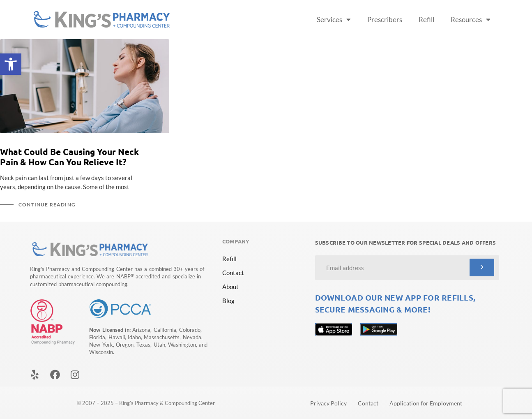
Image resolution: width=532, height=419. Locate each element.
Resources (471, 20)
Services (334, 20)
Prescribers (385, 20)
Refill (426, 20)
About (230, 287)
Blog (228, 301)
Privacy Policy (328, 403)
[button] (11, 64)
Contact (233, 273)
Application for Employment (426, 403)
